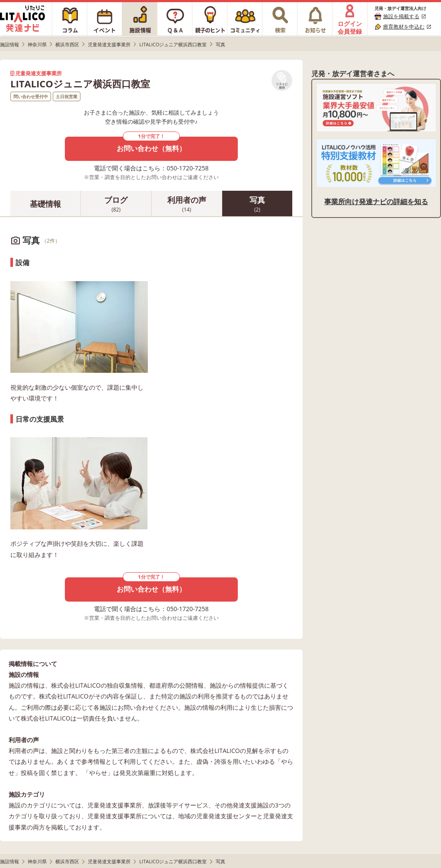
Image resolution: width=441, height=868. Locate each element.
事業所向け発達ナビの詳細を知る (376, 202)
